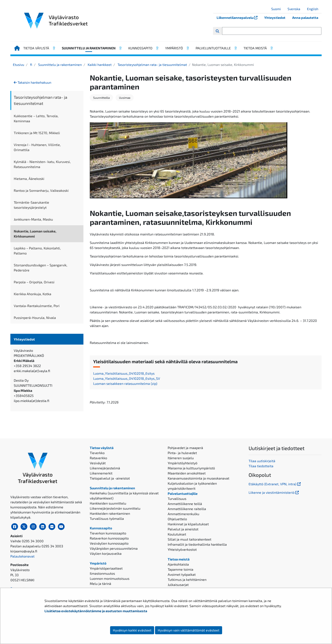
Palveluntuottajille (213, 48)
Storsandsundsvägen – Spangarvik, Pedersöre (41, 268)
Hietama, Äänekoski (29, 179)
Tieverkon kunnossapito (108, 533)
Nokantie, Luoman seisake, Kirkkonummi (35, 234)
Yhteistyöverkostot (182, 549)
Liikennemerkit (101, 473)
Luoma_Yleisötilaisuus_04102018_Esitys (124, 373)
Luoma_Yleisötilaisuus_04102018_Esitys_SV (127, 378)
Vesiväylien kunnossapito (109, 543)
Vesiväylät (98, 463)
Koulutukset (177, 534)
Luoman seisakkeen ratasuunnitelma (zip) (125, 383)
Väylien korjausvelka (106, 553)
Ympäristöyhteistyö (183, 463)
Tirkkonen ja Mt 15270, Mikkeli (37, 133)
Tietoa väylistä (36, 48)
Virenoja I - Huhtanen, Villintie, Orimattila (37, 147)
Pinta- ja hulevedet (182, 453)
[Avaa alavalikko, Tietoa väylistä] (54, 48)
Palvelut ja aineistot (183, 529)
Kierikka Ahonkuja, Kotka (33, 294)
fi (31, 65)
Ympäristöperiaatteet (106, 568)
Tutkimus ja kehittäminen (187, 579)
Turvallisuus (177, 499)
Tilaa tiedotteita (261, 466)
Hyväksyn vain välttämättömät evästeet (189, 630)
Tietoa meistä (255, 48)
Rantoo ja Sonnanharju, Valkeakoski (41, 190)
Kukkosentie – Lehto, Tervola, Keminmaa (36, 118)
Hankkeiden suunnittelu (108, 503)
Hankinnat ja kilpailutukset (188, 524)
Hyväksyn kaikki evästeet (132, 630)
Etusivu (19, 65)
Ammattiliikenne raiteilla (187, 509)
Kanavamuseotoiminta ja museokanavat (199, 478)
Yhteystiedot (275, 17)
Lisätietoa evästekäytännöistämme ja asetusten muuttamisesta (96, 611)
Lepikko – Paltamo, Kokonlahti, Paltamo (37, 251)
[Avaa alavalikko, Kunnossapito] (157, 48)
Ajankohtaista (178, 564)
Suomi (278, 9)
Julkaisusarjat (178, 585)
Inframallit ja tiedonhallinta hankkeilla (197, 544)
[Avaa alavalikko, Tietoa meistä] (271, 48)
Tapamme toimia (181, 569)
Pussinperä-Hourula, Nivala (35, 318)
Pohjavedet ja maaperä (185, 448)
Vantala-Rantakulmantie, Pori (37, 306)
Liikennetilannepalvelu (239, 17)
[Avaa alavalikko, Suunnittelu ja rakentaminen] (120, 48)
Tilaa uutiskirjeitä (262, 461)
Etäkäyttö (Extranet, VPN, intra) (275, 484)
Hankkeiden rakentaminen (110, 513)
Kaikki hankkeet (99, 65)
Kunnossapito (140, 48)
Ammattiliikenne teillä (185, 504)
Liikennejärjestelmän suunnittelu (115, 508)
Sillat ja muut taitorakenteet (190, 539)
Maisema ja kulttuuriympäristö (191, 468)
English (314, 9)
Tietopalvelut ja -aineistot (110, 478)
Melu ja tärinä (100, 583)
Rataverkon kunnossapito (109, 538)
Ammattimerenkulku (183, 514)
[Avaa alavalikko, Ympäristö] (188, 48)
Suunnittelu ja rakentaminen (89, 48)
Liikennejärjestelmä (105, 468)
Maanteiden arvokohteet (187, 473)
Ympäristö (174, 48)
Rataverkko (98, 458)
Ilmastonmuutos (102, 573)
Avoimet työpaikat (182, 574)
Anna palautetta (305, 17)
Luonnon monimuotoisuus (110, 578)
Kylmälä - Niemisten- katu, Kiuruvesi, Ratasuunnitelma (42, 164)
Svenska (295, 9)
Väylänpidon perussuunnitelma (114, 548)
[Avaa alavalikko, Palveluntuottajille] (235, 48)
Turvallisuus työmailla (107, 518)
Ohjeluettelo (177, 519)
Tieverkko (97, 453)
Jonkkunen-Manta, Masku (33, 219)
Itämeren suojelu (181, 458)
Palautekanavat (22, 556)
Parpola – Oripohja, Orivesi (34, 282)
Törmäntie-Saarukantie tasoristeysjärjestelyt (31, 205)
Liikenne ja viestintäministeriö (274, 492)
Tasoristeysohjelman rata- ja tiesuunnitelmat (152, 65)
